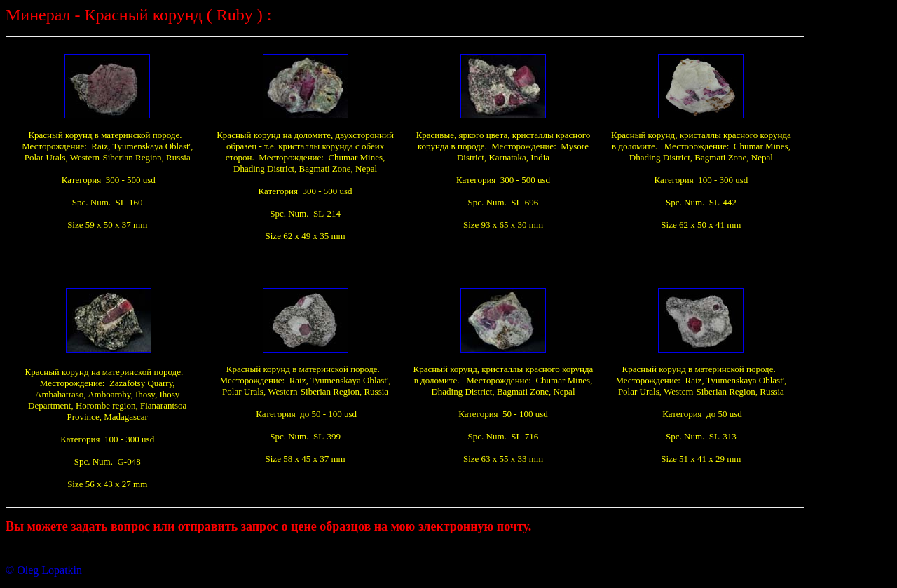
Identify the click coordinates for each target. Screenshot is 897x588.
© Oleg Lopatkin (44, 570)
